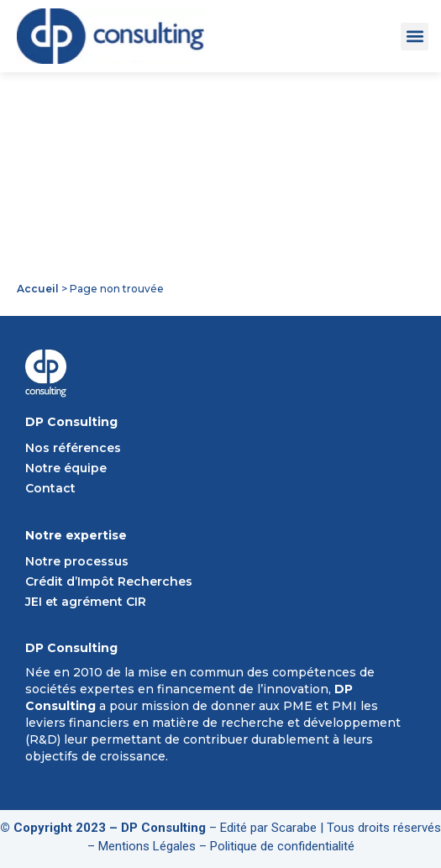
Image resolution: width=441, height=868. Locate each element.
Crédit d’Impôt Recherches (109, 581)
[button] (415, 37)
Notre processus (77, 561)
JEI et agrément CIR (86, 602)
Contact (50, 488)
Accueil (38, 289)
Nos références (73, 448)
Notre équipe (66, 468)
